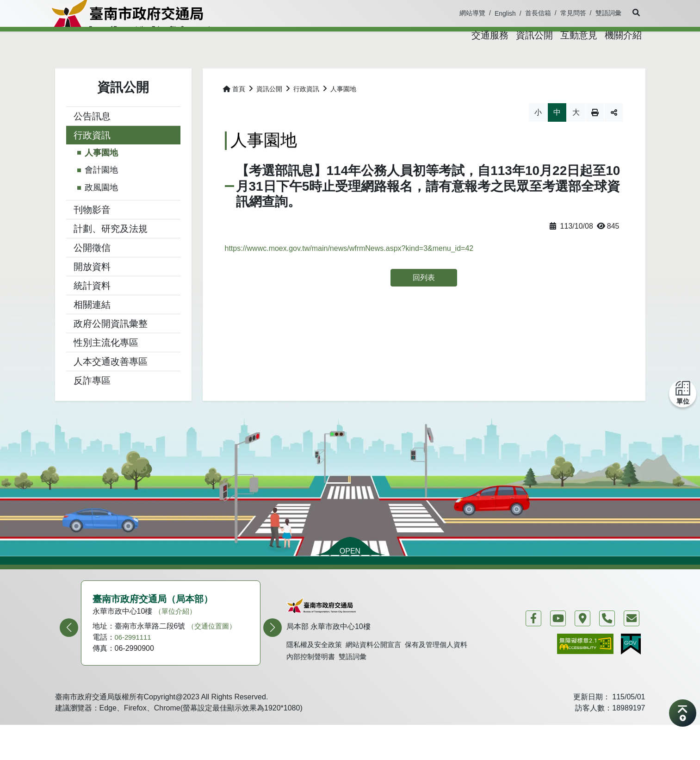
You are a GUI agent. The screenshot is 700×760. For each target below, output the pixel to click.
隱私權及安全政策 (316, 674)
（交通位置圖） (213, 650)
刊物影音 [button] (92, 234)
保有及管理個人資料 (446, 674)
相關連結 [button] (92, 329)
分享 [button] (614, 137)
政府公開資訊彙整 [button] (111, 348)
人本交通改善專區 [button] (111, 386)
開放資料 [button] (92, 291)
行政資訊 (306, 113)
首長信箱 (538, 13)
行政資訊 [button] (92, 159)
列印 (595, 137)
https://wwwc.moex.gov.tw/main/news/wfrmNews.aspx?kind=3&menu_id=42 (349, 272)
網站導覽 (472, 13)
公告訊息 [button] (92, 140)
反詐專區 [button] (92, 405)
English (505, 13)
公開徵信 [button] (92, 272)
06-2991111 (134, 661)
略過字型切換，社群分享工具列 (225, 127)
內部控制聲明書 (312, 687)
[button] (633, 13)
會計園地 (101, 194)
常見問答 (573, 13)
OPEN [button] (350, 575)
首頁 (234, 113)
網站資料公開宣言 (379, 674)
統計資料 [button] (92, 310)
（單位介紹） (177, 635)
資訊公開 (269, 113)
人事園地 (101, 177)
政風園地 (101, 212)
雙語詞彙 (608, 13)
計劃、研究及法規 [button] (111, 253)
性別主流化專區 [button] (106, 367)
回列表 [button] (424, 302)
